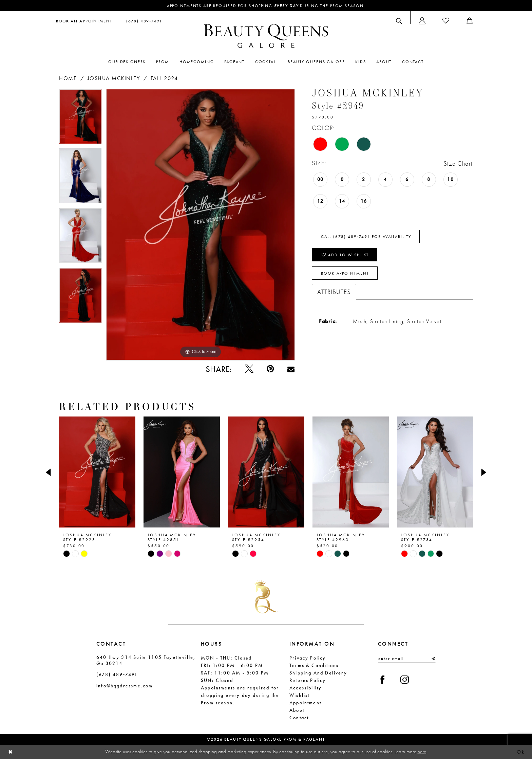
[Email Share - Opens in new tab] (291, 369)
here (422, 752)
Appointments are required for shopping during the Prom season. (266, 6)
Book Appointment (345, 273)
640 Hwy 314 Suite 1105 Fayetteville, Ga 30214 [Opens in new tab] (146, 660)
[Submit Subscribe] (433, 659)
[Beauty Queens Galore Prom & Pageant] (266, 36)
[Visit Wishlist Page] (446, 21)
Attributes (334, 292)
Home (68, 78)
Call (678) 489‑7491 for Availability (366, 237)
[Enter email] (407, 659)
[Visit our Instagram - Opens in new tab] (405, 680)
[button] (422, 21)
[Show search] (399, 21)
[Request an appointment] (84, 21)
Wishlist (299, 695)
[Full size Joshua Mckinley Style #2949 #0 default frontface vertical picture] (201, 225)
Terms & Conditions (314, 665)
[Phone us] (143, 21)
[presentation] (97, 472)
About (297, 710)
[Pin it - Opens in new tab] (270, 369)
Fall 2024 (164, 78)
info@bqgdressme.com (125, 686)
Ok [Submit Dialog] (521, 752)
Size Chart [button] (458, 163)
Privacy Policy (308, 658)
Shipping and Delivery (318, 673)
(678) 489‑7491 (117, 674)
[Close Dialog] (11, 752)
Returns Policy (308, 680)
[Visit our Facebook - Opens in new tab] (383, 680)
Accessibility (306, 688)
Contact (299, 718)
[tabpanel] (80, 119)
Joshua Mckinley (114, 78)
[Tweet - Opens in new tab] (249, 369)
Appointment (305, 703)
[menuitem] (84, 21)
